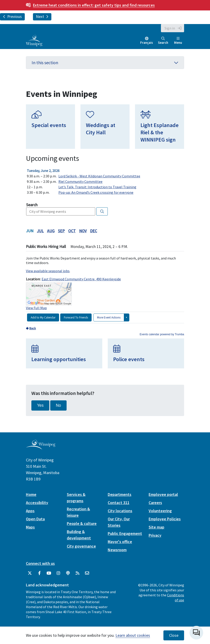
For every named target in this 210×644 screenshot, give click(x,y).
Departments (120, 494)
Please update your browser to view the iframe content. (105, 181)
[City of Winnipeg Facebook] (39, 573)
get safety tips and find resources (94, 5)
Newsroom (117, 550)
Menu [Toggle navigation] (178, 41)
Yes (40, 405)
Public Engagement (125, 533)
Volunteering (160, 511)
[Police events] (146, 353)
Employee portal (163, 494)
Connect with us (40, 563)
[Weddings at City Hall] (105, 127)
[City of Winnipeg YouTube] (49, 573)
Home (31, 494)
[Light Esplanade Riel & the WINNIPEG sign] (160, 127)
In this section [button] (105, 62)
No (59, 405)
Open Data (35, 519)
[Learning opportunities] (64, 353)
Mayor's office (120, 542)
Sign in (170, 28)
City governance (81, 546)
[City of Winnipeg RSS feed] (77, 573)
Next (42, 17)
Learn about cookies (133, 635)
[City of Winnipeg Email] (87, 573)
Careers (155, 503)
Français (147, 43)
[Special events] (50, 127)
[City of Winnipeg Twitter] (30, 573)
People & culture (82, 523)
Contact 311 (119, 503)
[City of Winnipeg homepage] (41, 448)
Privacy (155, 535)
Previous (12, 17)
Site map (156, 527)
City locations (120, 511)
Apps (30, 511)
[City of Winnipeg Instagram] (58, 573)
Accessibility (37, 503)
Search (163, 41)
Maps (30, 527)
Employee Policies (165, 519)
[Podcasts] (68, 573)
